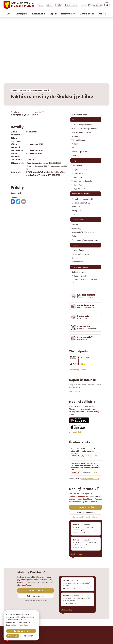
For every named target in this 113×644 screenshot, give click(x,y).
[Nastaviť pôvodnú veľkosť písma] (85, 5)
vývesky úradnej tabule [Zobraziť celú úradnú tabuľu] (90, 416)
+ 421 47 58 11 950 (95, 631)
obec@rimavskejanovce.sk (99, 636)
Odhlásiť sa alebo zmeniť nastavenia (86, 454)
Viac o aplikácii (75, 369)
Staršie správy (76, 491)
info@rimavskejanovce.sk (99, 639)
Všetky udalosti (75, 328)
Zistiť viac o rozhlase (86, 449)
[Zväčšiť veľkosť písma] (89, 5)
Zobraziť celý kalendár (78, 307)
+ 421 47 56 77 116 (95, 634)
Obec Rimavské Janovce (25, 584)
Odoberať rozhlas (86, 444)
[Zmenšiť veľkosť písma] (82, 5)
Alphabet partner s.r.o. (32, 581)
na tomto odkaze (21, 625)
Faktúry (36, 52)
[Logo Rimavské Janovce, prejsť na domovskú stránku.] (19, 5)
